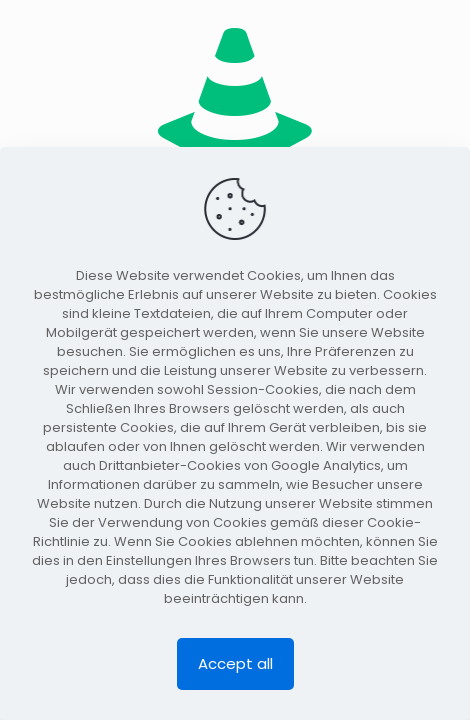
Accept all (235, 663)
